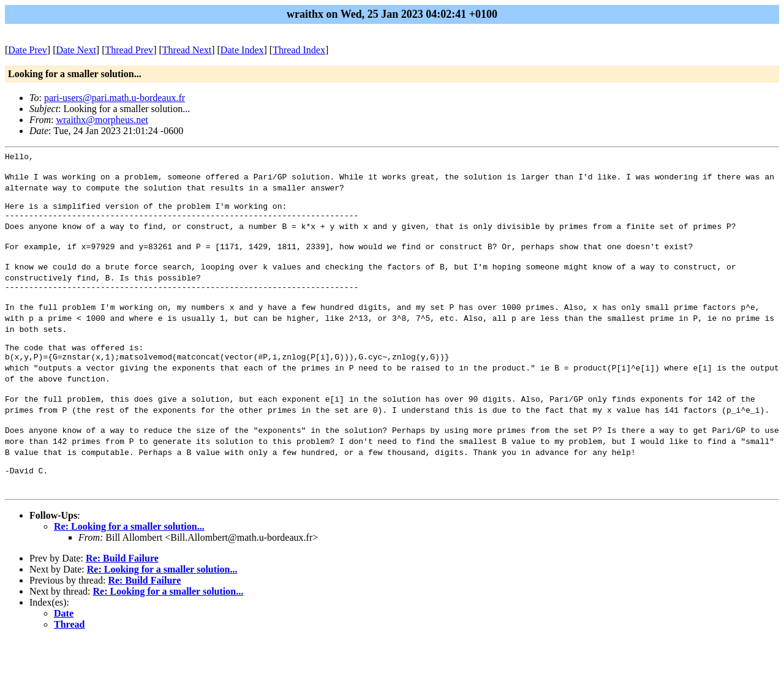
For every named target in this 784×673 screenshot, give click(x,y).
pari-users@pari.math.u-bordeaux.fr (115, 98)
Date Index (242, 50)
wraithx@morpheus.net (102, 120)
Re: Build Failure (122, 591)
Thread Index (299, 50)
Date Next (76, 50)
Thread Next (187, 50)
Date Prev (28, 50)
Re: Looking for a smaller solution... (129, 559)
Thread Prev (129, 50)
